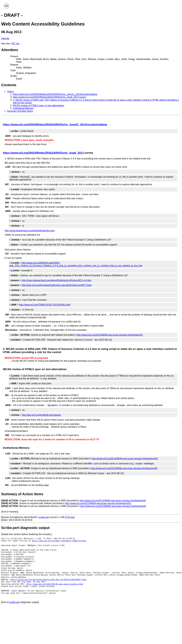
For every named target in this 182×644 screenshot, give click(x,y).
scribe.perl (44, 517)
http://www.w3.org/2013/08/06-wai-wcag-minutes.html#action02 (124, 459)
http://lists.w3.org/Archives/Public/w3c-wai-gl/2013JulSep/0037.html (48, 580)
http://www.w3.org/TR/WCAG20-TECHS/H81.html (45, 305)
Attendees (10, 50)
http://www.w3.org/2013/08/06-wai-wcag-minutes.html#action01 (109, 335)
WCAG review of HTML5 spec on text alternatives (38, 106)
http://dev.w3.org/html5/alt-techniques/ (41, 415)
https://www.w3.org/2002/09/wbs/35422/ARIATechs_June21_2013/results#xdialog (55, 94)
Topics (10, 92)
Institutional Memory (23, 108)
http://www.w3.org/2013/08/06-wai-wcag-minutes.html (55, 584)
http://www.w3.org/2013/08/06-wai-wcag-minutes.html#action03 (124, 468)
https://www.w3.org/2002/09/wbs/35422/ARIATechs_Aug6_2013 (43, 153)
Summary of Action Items (20, 111)
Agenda (5, 38)
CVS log (70, 517)
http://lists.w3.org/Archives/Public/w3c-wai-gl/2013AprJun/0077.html (57, 285)
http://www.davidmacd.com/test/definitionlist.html (30, 231)
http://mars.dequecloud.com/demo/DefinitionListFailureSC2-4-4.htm (56, 280)
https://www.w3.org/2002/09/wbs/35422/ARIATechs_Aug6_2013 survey (50, 97)
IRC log (15, 44)
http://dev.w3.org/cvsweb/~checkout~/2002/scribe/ (59, 541)
